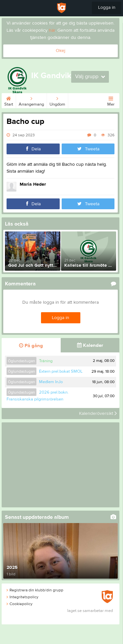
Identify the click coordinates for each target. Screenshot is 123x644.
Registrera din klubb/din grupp (35, 590)
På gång (31, 346)
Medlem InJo (51, 382)
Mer (111, 100)
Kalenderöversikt (98, 414)
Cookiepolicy (20, 604)
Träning (46, 361)
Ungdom (57, 100)
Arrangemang (31, 100)
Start (9, 100)
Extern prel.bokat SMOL (61, 371)
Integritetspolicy (22, 597)
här (52, 30)
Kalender (90, 345)
